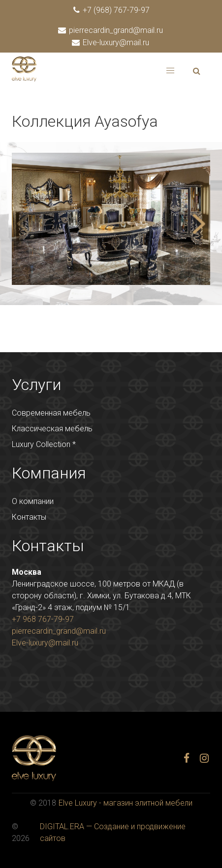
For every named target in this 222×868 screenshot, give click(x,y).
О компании (33, 501)
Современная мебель (51, 413)
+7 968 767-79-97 (43, 619)
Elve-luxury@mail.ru (111, 42)
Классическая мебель (52, 429)
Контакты (29, 517)
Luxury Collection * (44, 444)
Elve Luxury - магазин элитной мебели (126, 803)
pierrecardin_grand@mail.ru (111, 30)
